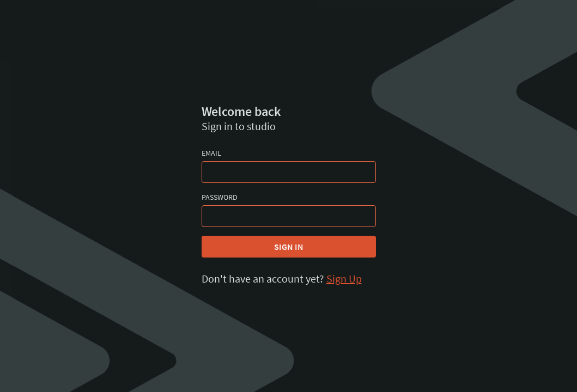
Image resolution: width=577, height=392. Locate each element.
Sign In (289, 247)
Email (211, 153)
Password (220, 197)
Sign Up (344, 278)
